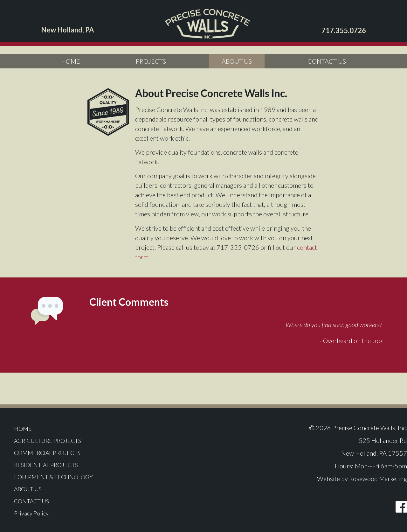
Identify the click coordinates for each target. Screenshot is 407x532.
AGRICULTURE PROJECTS (54, 441)
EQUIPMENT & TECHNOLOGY (60, 477)
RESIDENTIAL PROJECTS (52, 465)
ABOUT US (237, 61)
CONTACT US (327, 61)
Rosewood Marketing (378, 479)
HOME (71, 61)
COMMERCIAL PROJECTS (54, 453)
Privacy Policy (36, 513)
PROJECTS (151, 61)
